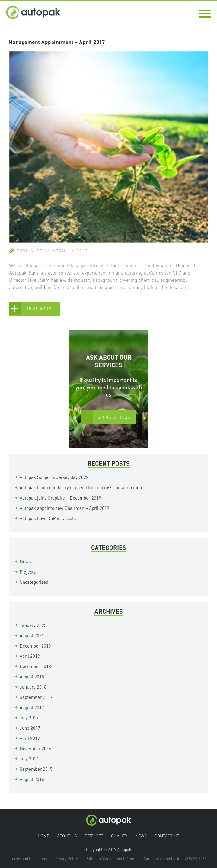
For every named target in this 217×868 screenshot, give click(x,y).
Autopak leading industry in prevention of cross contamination (81, 487)
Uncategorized (34, 582)
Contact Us (167, 836)
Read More (40, 309)
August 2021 (32, 635)
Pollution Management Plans (110, 858)
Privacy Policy (66, 858)
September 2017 (36, 697)
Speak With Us (114, 417)
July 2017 (29, 718)
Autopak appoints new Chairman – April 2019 (64, 508)
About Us (67, 836)
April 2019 (30, 656)
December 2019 (35, 646)
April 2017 (30, 738)
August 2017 (32, 707)
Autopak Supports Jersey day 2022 (54, 477)
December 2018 (35, 666)
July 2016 (29, 759)
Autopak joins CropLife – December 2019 (60, 498)
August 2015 (32, 779)
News (25, 561)
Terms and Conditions (29, 858)
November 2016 (35, 748)
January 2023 (33, 625)
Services (94, 836)
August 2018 (32, 677)
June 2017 (30, 728)
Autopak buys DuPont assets (48, 518)
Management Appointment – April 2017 (57, 42)
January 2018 (33, 687)
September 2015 (36, 769)
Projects (28, 572)
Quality (119, 836)
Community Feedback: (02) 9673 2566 (175, 858)
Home (43, 836)
